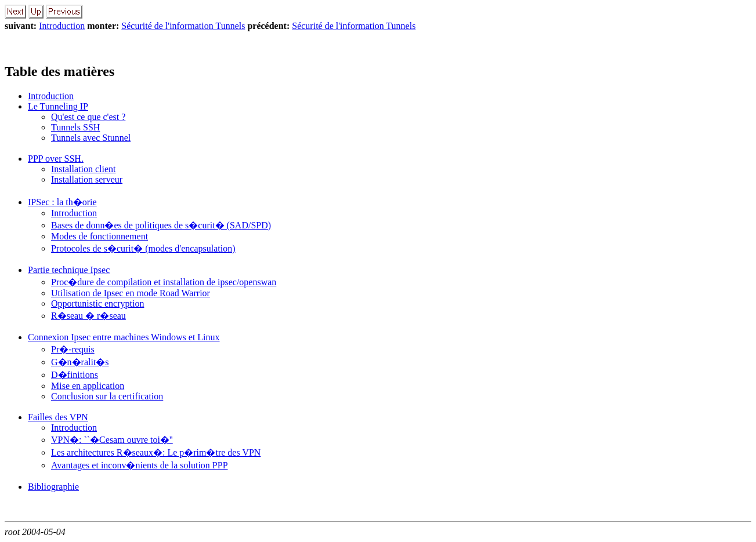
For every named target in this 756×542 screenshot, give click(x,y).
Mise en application (88, 386)
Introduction (62, 26)
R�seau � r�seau (88, 316)
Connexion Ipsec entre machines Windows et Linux (124, 337)
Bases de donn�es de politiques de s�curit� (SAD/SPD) (161, 225)
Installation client (84, 169)
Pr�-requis (73, 349)
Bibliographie (53, 487)
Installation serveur (87, 179)
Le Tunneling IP (58, 106)
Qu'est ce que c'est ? (88, 117)
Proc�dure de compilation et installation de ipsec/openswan (164, 282)
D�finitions (75, 375)
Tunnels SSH (75, 127)
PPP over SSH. (56, 159)
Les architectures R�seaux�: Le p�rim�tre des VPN (156, 452)
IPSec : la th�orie (62, 202)
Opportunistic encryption (97, 303)
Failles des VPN (58, 417)
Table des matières (59, 71)
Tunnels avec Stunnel (91, 138)
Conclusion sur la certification (107, 396)
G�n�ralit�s (80, 362)
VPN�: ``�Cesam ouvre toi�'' (112, 440)
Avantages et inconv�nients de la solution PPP (140, 465)
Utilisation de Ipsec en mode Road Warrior (131, 293)
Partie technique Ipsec (69, 270)
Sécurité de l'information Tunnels (183, 26)
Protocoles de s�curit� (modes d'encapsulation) (143, 248)
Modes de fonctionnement (100, 236)
